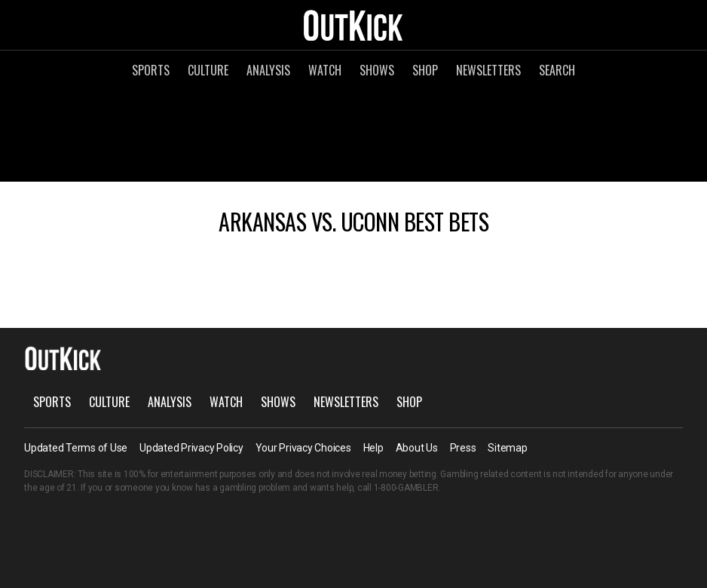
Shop (425, 70)
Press (463, 448)
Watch (325, 70)
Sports (151, 70)
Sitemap (507, 448)
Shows (377, 70)
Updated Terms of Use (76, 448)
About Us (417, 448)
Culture (208, 70)
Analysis (268, 70)
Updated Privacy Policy (191, 448)
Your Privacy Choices (303, 448)
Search (557, 70)
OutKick (353, 25)
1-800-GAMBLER (406, 488)
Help (373, 448)
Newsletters (488, 70)
